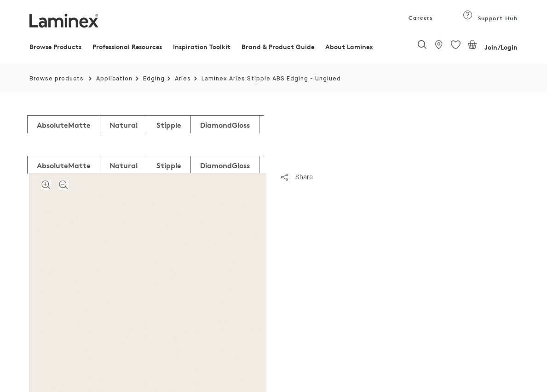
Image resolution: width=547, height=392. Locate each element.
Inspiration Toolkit (202, 47)
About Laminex (349, 47)
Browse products (57, 79)
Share (297, 177)
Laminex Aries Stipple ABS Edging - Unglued (271, 79)
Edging (154, 79)
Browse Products (55, 47)
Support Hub (490, 18)
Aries (183, 79)
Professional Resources (127, 47)
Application (114, 79)
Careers (420, 18)
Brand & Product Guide (278, 47)
